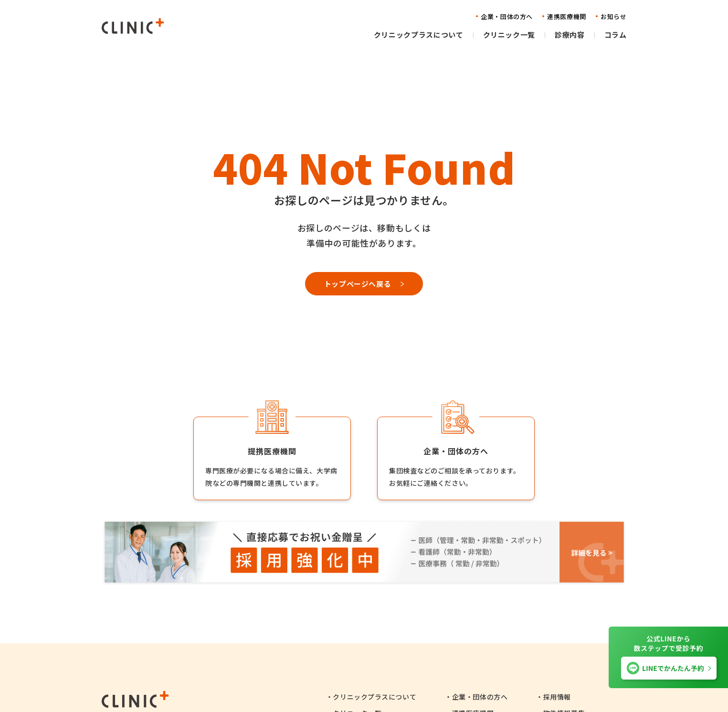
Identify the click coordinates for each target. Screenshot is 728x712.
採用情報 (557, 697)
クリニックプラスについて (375, 697)
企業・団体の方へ (480, 697)
